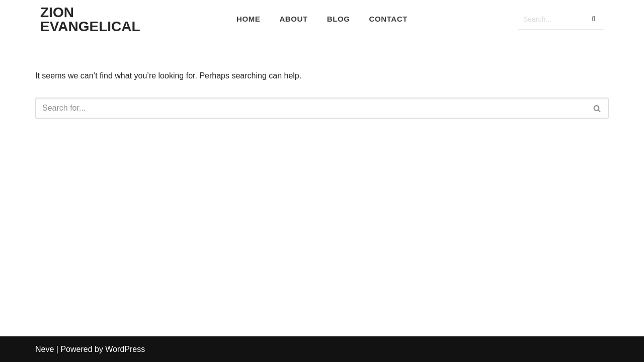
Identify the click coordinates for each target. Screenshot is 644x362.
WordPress (125, 349)
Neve (45, 349)
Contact (388, 19)
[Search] (551, 19)
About (293, 19)
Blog (339, 19)
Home (248, 19)
